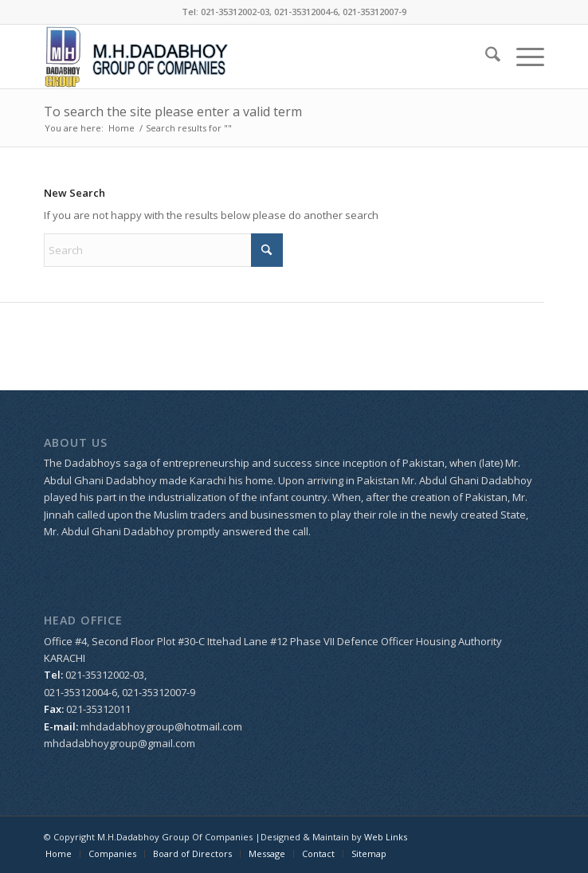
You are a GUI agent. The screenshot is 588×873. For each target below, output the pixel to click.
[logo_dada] (244, 57)
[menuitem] (485, 57)
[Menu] (522, 57)
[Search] (485, 57)
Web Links (386, 837)
